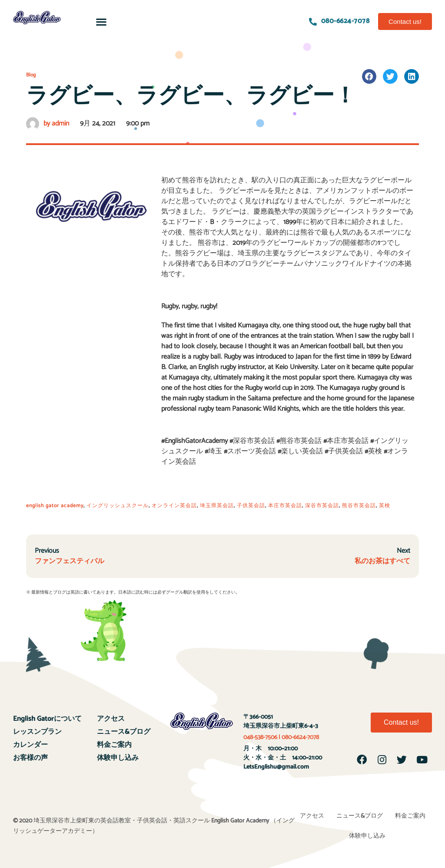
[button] (101, 21)
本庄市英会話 (285, 506)
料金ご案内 (114, 745)
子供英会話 (251, 506)
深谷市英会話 (322, 506)
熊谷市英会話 (359, 506)
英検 (385, 506)
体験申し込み (118, 758)
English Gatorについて (47, 719)
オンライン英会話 (174, 506)
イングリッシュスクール (118, 506)
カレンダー (30, 745)
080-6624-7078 (300, 738)
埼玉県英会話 (217, 506)
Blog (31, 75)
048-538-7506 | (262, 738)
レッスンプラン (37, 732)
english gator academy (55, 506)
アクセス (111, 719)
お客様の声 (30, 758)
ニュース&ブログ (124, 732)
